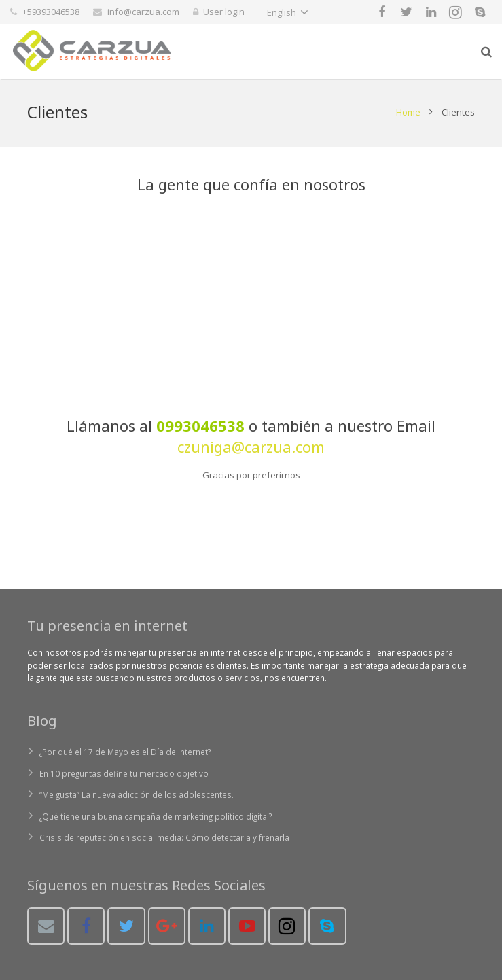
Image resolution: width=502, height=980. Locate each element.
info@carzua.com (143, 12)
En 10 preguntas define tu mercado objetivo (124, 773)
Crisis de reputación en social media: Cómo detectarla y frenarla (164, 837)
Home (408, 112)
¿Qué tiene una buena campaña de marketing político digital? (156, 816)
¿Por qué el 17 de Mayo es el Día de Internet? (125, 752)
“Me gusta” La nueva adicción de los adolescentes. (137, 794)
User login (224, 12)
